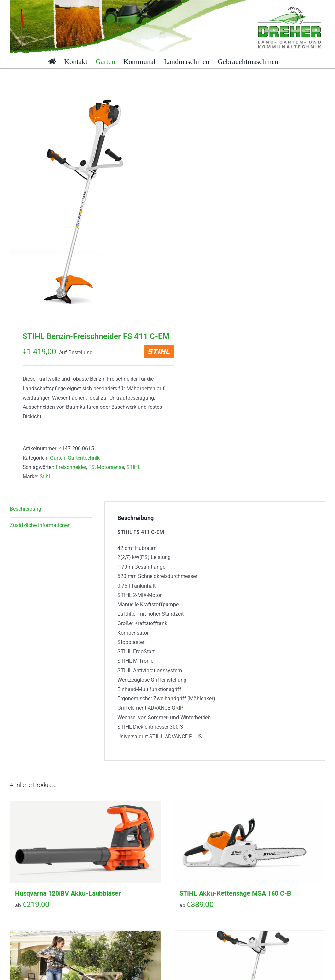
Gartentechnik (84, 458)
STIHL (133, 467)
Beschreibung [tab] (26, 509)
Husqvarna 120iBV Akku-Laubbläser (68, 893)
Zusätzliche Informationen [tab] (40, 525)
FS (91, 467)
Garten (58, 458)
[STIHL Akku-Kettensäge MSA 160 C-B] (250, 842)
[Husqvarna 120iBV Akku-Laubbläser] (85, 842)
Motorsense (110, 467)
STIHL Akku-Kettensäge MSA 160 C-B (235, 893)
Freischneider (71, 467)
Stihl (45, 477)
